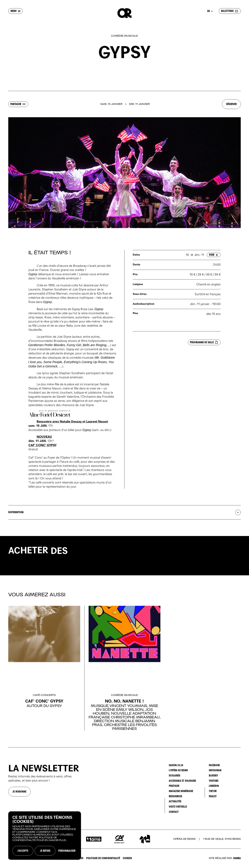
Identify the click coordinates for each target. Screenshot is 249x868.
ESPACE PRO (15, 858)
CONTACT (174, 812)
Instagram (215, 770)
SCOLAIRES (175, 776)
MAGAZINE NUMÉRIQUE (181, 791)
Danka (237, 858)
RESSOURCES (175, 796)
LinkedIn (214, 786)
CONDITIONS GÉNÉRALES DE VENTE (42, 858)
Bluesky (213, 776)
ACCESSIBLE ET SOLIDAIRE (182, 781)
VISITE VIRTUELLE (178, 807)
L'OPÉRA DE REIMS (178, 770)
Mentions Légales (73, 858)
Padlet (213, 796)
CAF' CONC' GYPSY (42, 445)
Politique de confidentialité (103, 858)
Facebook (214, 765)
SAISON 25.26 (176, 765)
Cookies (127, 858)
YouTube (214, 781)
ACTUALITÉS (175, 801)
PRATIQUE (174, 786)
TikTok (213, 791)
